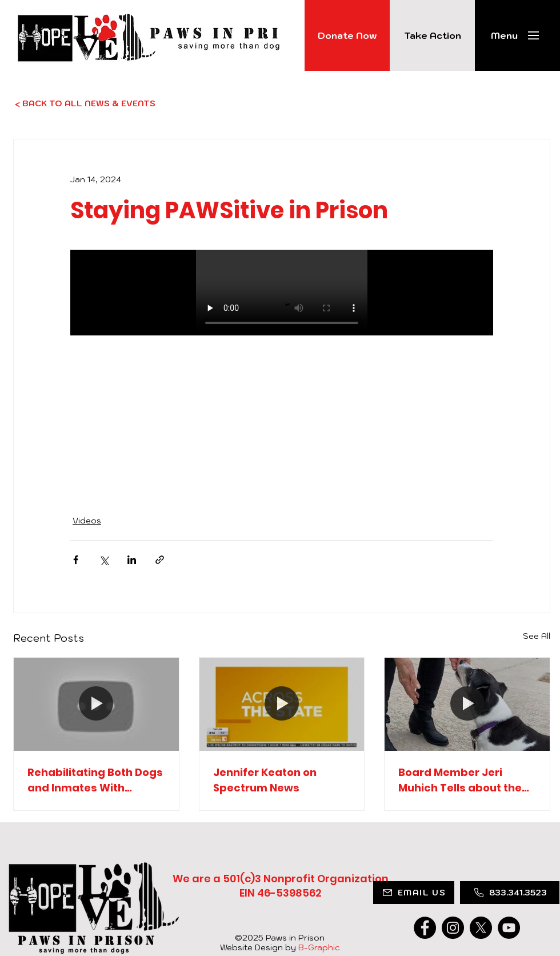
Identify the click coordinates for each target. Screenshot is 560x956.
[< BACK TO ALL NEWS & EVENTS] (109, 104)
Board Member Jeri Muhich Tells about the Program (460, 780)
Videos (87, 521)
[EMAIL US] (414, 893)
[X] (481, 928)
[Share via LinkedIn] (132, 560)
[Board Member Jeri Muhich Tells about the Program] (467, 704)
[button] (504, 35)
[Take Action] (432, 35)
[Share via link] (160, 560)
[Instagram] (453, 928)
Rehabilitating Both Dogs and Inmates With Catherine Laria (95, 780)
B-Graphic (319, 947)
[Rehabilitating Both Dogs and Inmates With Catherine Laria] (96, 704)
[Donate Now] (347, 35)
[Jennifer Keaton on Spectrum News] (282, 704)
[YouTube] (509, 928)
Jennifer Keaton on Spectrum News (265, 780)
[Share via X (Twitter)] (104, 560)
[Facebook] (425, 928)
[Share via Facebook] (76, 560)
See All (537, 636)
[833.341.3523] (510, 893)
